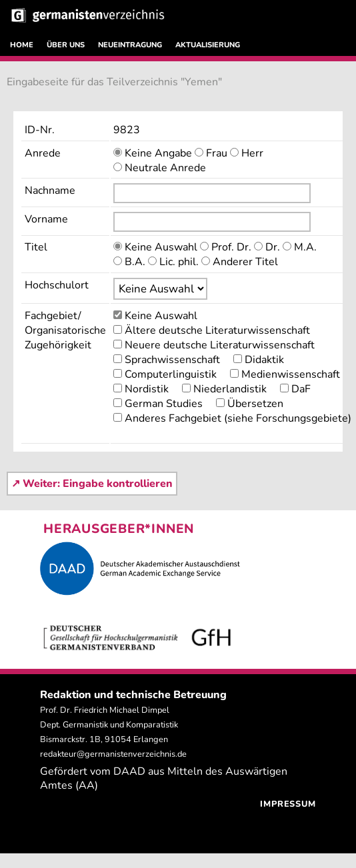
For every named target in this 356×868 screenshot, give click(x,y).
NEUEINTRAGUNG (130, 45)
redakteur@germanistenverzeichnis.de (113, 754)
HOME (22, 45)
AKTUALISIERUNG (208, 45)
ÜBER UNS (66, 45)
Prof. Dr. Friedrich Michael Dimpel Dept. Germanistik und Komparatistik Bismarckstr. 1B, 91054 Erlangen (109, 725)
